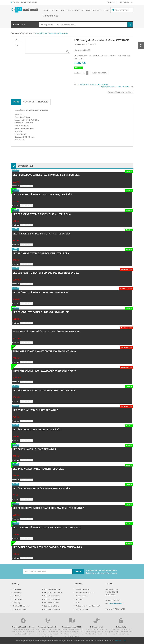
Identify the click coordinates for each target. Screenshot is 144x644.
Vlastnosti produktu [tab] (36, 102)
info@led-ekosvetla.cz (117, 603)
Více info (118, 641)
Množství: (77, 73)
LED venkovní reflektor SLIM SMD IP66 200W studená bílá (46, 273)
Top (141, 45)
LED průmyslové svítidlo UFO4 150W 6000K (114, 87)
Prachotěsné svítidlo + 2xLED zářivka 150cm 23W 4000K (45, 371)
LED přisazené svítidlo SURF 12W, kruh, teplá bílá (42, 214)
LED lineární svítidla (20, 609)
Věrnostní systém (82, 609)
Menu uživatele (125, 2)
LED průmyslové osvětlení (26, 33)
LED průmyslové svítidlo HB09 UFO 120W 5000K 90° (41, 293)
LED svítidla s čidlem (51, 603)
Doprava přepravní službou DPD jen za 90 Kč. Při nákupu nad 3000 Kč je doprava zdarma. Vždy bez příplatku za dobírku (72, 627)
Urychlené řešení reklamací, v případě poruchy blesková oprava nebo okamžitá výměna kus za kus (96, 626)
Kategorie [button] (19, 25)
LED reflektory (18, 599)
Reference (79, 599)
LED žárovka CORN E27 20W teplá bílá (35, 449)
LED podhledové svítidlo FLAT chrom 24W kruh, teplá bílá (47, 528)
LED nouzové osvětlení (52, 609)
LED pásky (16, 603)
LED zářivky (17, 593)
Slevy (78, 603)
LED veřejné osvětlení (52, 596)
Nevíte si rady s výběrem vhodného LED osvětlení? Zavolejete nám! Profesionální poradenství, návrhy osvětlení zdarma (48, 627)
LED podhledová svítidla (53, 589)
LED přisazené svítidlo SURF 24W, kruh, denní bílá (42, 234)
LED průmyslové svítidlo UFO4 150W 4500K (93, 84)
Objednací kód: (80, 45)
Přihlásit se (111, 2)
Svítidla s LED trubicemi (21, 606)
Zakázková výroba (82, 596)
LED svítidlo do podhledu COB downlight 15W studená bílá (48, 547)
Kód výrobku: (79, 50)
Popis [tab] (16, 102)
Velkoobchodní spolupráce (85, 593)
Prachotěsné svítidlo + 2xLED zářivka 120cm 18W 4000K (45, 351)
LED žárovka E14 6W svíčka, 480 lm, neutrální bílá (42, 488)
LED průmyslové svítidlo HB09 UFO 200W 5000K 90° (41, 312)
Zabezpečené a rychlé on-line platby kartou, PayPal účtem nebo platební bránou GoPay (121, 626)
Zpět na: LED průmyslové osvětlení (120, 92)
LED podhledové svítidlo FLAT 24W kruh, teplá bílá (43, 195)
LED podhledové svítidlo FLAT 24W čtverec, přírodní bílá (46, 175)
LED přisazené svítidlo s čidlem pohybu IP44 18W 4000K (44, 391)
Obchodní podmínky (83, 589)
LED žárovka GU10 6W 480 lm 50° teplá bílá (37, 430)
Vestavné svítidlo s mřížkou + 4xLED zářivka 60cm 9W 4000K (47, 332)
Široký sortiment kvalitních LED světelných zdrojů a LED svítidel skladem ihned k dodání (23, 626)
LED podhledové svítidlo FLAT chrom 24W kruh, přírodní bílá (49, 508)
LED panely (17, 596)
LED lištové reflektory (51, 606)
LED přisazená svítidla (52, 599)
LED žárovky (17, 589)
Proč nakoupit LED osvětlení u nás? (88, 606)
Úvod (13, 33)
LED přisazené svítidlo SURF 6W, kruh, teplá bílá (41, 253)
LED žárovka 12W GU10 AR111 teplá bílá (36, 410)
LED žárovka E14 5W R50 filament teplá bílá (38, 469)
